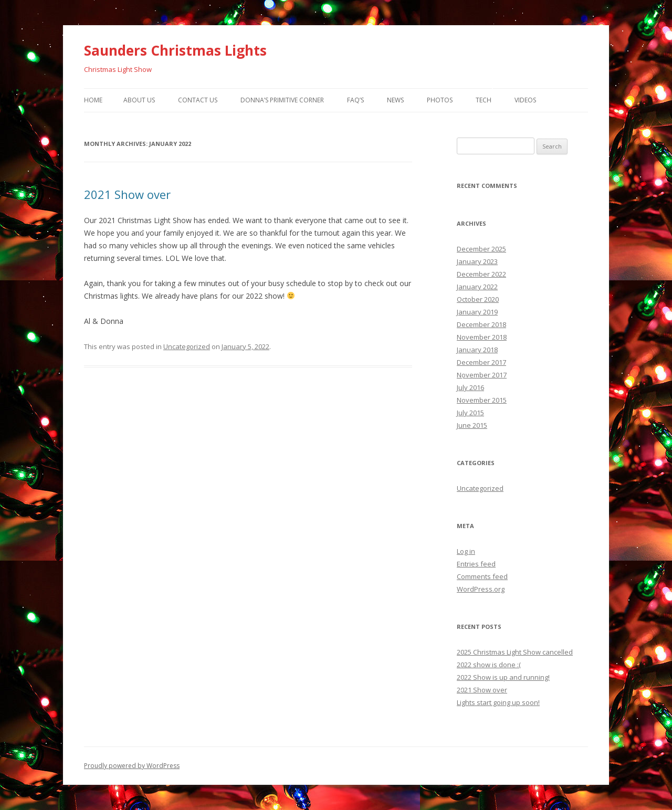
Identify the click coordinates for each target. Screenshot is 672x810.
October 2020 (478, 299)
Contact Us (198, 100)
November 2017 (482, 375)
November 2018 (482, 337)
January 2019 (477, 312)
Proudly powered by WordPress (132, 766)
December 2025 (481, 249)
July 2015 (470, 413)
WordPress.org (481, 589)
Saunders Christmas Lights (175, 50)
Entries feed (476, 564)
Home (93, 100)
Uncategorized (187, 346)
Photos (440, 100)
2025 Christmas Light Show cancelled (515, 652)
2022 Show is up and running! (503, 677)
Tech (484, 100)
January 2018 (477, 350)
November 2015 (482, 400)
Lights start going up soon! (498, 702)
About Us (139, 100)
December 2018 (481, 324)
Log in (466, 551)
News (395, 100)
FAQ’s (355, 100)
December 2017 (481, 362)
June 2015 (472, 425)
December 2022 (481, 274)
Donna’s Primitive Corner (282, 100)
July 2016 (470, 387)
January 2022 (477, 287)
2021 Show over (127, 194)
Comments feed (482, 576)
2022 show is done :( (489, 665)
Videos (525, 100)
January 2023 (477, 261)
